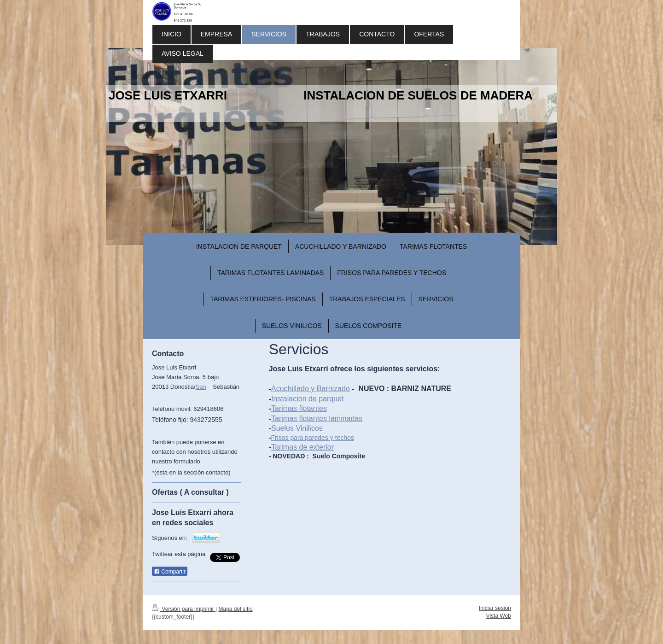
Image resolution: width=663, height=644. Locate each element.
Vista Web (499, 616)
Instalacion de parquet (307, 399)
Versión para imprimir (184, 609)
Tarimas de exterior (302, 447)
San (201, 387)
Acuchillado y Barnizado (311, 389)
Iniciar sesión (495, 608)
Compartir (170, 572)
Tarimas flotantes (299, 408)
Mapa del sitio (236, 609)
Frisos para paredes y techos (312, 438)
